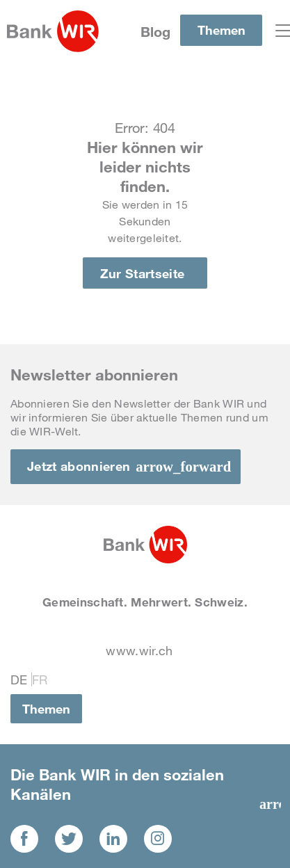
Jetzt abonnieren (79, 466)
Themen (221, 30)
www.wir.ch (139, 650)
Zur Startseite (143, 273)
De (19, 680)
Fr (40, 680)
